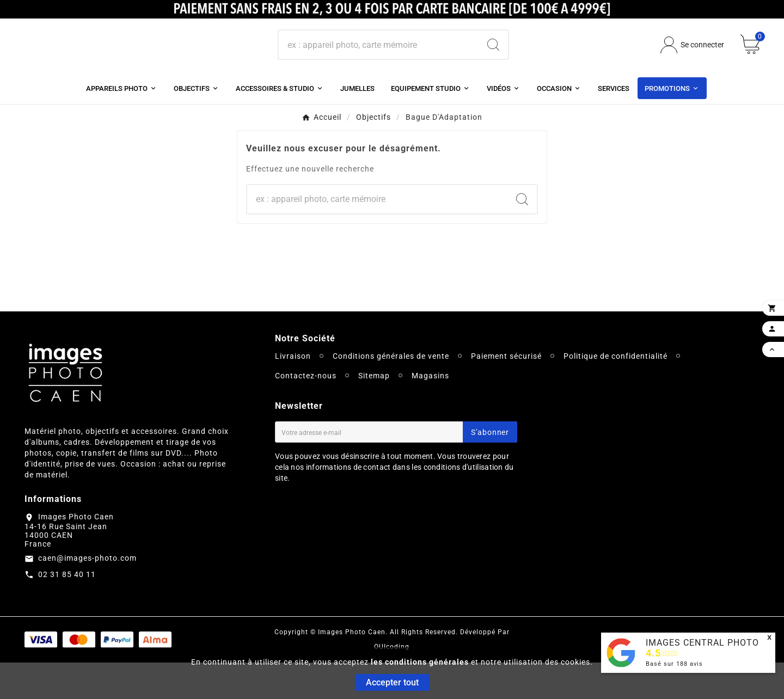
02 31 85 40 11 (67, 610)
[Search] (493, 63)
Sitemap (374, 412)
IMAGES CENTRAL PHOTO (702, 643)
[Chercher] (379, 63)
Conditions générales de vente (391, 393)
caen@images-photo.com (87, 594)
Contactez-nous (306, 412)
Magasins (430, 412)
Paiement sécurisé (506, 393)
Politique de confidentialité (615, 393)
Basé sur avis (674, 664)
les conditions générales (420, 662)
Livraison (293, 393)
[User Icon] (692, 63)
